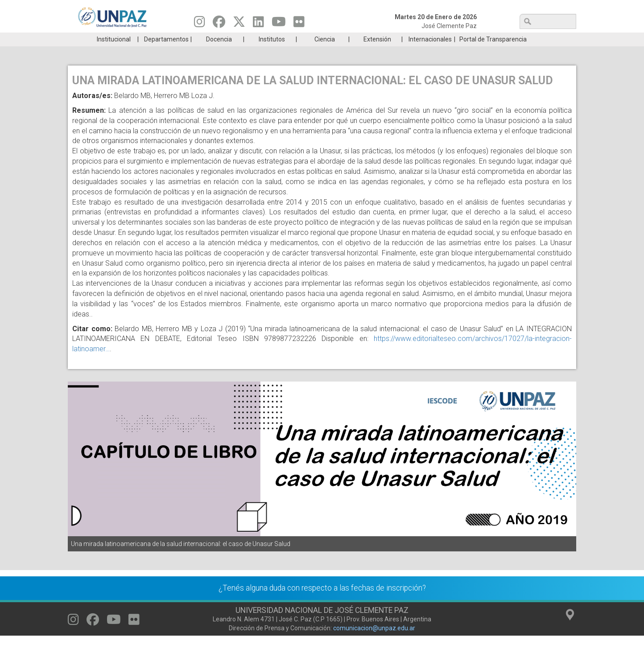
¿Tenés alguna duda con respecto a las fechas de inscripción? (322, 601)
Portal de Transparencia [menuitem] (493, 53)
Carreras (110, 39)
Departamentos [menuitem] (166, 53)
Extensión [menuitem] (377, 53)
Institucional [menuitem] (114, 53)
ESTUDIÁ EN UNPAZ (194, 39)
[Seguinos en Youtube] (279, 24)
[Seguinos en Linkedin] (258, 24)
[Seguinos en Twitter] (239, 24)
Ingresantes (279, 39)
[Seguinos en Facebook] (219, 24)
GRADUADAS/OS (449, 39)
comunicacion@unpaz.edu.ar (374, 641)
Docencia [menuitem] (219, 53)
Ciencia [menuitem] (325, 53)
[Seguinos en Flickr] (299, 24)
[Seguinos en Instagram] (200, 24)
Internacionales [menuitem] (430, 53)
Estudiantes (364, 39)
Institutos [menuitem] (272, 53)
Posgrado (534, 39)
